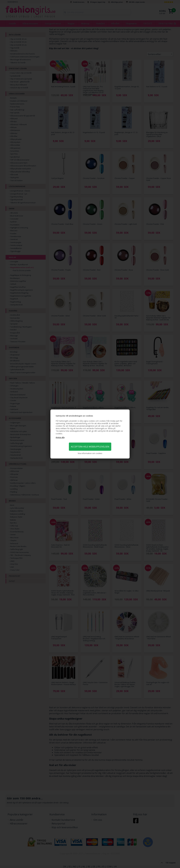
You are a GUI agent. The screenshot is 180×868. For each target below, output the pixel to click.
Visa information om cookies (90, 453)
